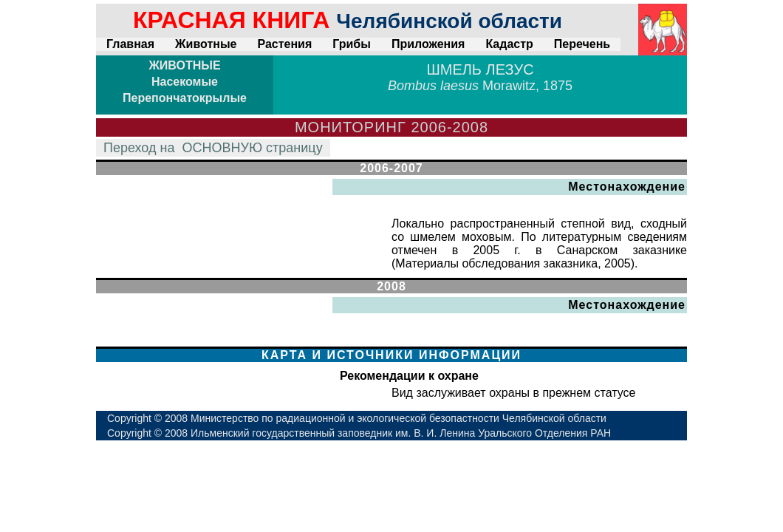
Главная (130, 44)
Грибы (352, 44)
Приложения (428, 44)
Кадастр (509, 44)
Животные (206, 44)
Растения (284, 44)
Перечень (582, 44)
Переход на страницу (213, 148)
